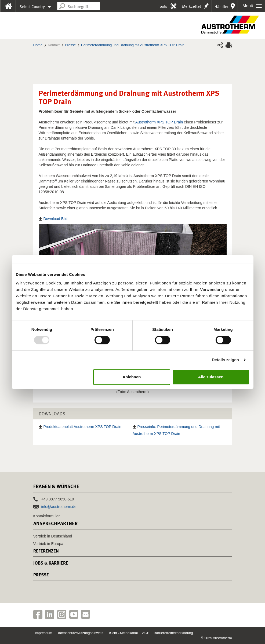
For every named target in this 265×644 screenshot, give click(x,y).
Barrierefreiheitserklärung (173, 633)
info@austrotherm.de (59, 507)
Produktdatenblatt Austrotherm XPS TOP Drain (82, 427)
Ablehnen (132, 377)
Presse (70, 45)
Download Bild (56, 219)
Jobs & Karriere (51, 563)
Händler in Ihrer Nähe (222, 8)
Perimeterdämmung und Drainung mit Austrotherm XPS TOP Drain (133, 45)
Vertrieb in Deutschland (53, 536)
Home (38, 45)
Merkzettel (191, 6)
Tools (162, 6)
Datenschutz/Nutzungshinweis (80, 633)
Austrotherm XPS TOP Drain (159, 122)
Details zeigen (225, 360)
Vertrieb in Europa (48, 544)
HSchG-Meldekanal (123, 633)
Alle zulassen (211, 377)
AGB (146, 633)
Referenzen (46, 551)
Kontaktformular (47, 516)
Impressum (43, 633)
